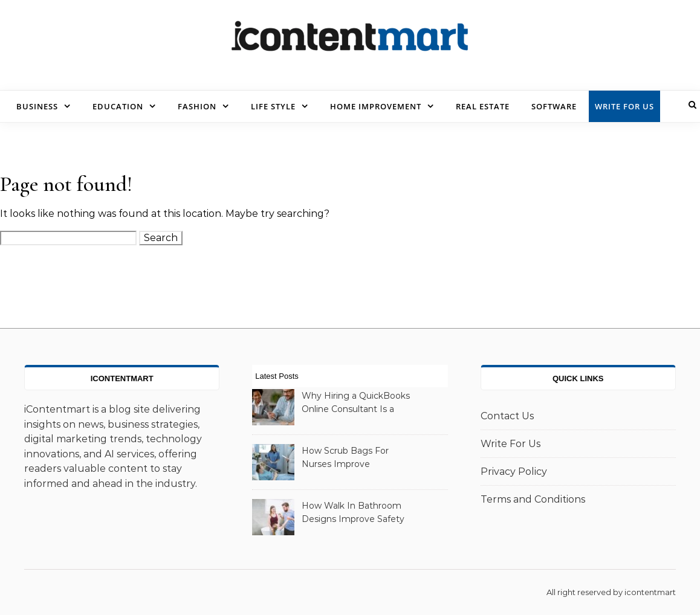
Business (37, 106)
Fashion (197, 106)
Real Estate (483, 106)
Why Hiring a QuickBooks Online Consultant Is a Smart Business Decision (356, 404)
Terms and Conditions (533, 499)
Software (554, 106)
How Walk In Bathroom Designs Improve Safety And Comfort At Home (353, 514)
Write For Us (624, 106)
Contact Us (507, 416)
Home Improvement (376, 106)
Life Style (273, 106)
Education (118, 106)
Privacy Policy (514, 472)
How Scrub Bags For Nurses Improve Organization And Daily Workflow (350, 459)
